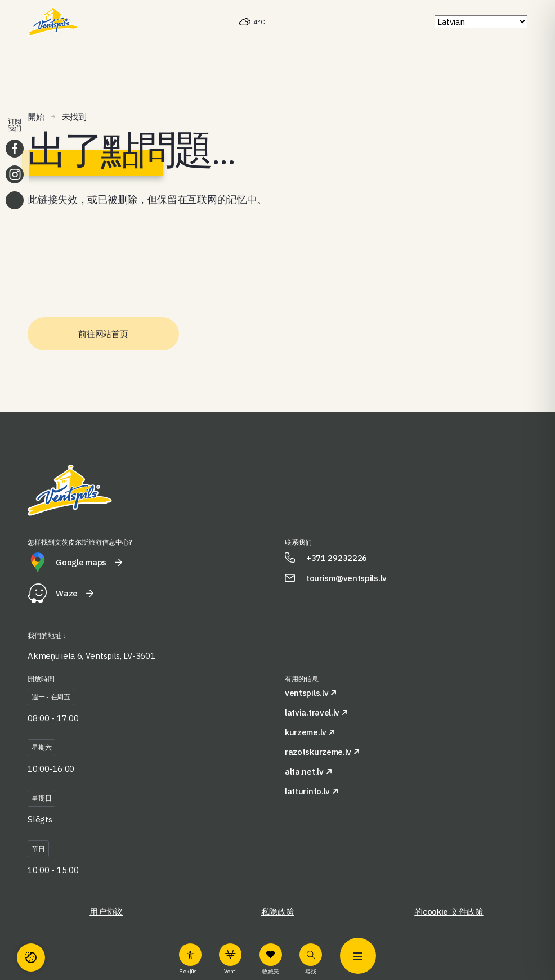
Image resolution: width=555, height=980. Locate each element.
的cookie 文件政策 (449, 912)
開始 (36, 117)
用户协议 (106, 912)
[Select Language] (481, 22)
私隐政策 (278, 912)
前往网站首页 (103, 334)
